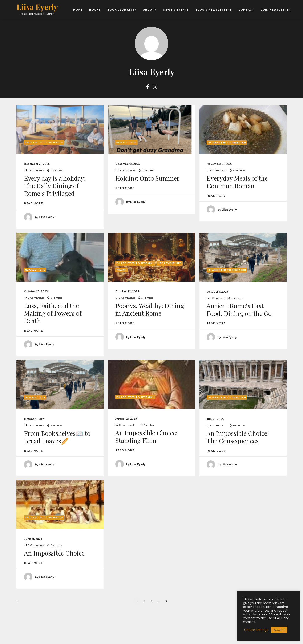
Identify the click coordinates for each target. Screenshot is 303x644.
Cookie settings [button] (256, 630)
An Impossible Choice (54, 553)
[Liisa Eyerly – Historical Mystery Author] (37, 10)
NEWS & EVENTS (176, 10)
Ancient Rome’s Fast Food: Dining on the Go (239, 310)
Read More (34, 203)
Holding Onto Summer (148, 178)
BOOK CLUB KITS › (122, 10)
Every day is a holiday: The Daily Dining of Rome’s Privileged (55, 186)
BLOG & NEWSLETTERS (214, 10)
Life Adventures (170, 263)
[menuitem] (79, 10)
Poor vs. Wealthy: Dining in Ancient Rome (150, 309)
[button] (148, 88)
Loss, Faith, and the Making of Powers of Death (53, 313)
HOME (78, 10)
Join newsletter (276, 10)
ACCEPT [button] (279, 630)
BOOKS (95, 10)
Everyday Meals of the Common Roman (237, 182)
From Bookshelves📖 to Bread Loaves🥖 (57, 437)
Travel (122, 270)
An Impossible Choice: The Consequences (238, 437)
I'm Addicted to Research (44, 142)
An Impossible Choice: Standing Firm (146, 437)
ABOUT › (150, 10)
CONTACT (246, 10)
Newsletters (126, 142)
